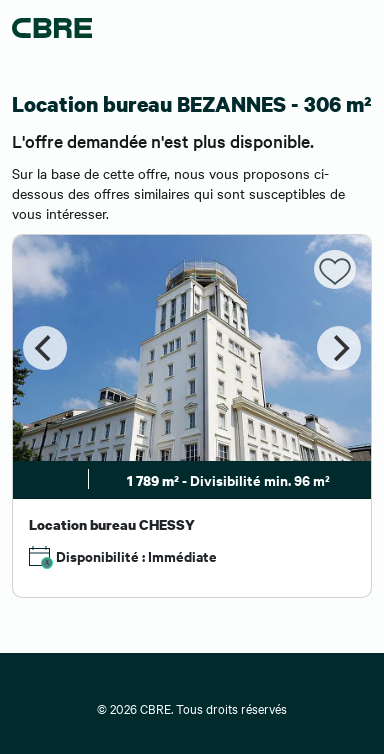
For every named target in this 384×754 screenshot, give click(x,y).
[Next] (339, 348)
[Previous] (45, 348)
